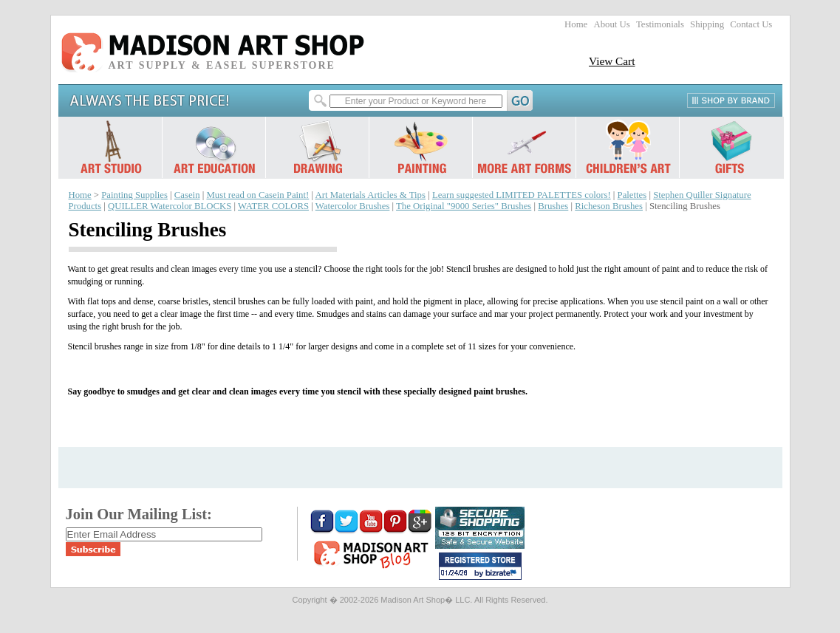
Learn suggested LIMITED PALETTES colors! (522, 195)
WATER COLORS (273, 206)
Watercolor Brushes (353, 206)
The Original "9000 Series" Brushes (464, 206)
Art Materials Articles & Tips (371, 195)
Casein (187, 195)
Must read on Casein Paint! (257, 195)
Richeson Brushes (609, 206)
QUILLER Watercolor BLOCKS (170, 206)
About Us (611, 24)
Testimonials (660, 24)
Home (576, 24)
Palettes (632, 195)
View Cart (612, 61)
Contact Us (751, 24)
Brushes (553, 206)
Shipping (707, 24)
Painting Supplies (134, 195)
